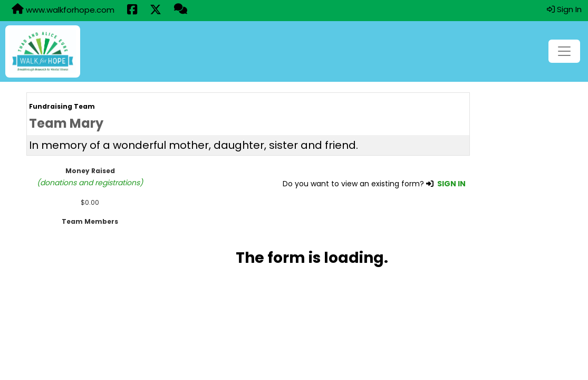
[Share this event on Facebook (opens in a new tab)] (132, 11)
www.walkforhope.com (63, 9)
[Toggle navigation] (564, 51)
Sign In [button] (564, 9)
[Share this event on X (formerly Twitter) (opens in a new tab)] (156, 11)
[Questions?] (181, 10)
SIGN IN (451, 184)
